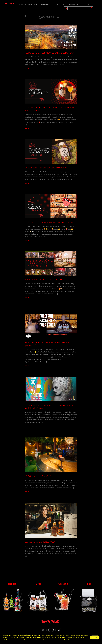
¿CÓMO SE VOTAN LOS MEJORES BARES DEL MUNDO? (49, 53)
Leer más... (28, 68)
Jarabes (28, 4)
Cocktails (56, 4)
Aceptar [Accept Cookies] (95, 637)
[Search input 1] (79, 8)
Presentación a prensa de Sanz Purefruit (43, 280)
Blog (65, 4)
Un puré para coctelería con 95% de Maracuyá (46, 168)
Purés (37, 4)
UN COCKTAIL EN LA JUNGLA (38, 476)
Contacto (87, 4)
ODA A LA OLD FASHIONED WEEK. (40, 542)
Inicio (20, 4)
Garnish (45, 4)
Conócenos (75, 4)
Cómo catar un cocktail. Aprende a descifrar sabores (49, 222)
